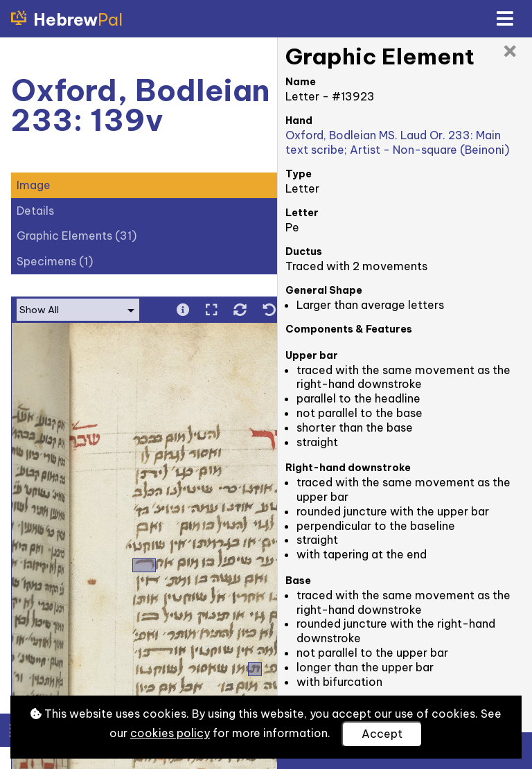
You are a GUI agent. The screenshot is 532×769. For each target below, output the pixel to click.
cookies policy (170, 733)
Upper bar (312, 355)
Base (298, 581)
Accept (382, 734)
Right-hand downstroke (348, 468)
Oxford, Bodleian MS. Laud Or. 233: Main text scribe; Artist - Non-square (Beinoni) (397, 142)
